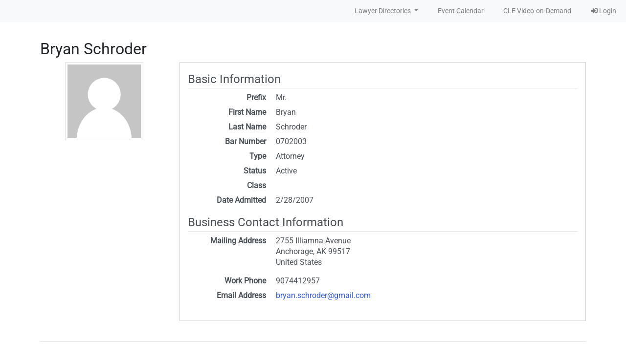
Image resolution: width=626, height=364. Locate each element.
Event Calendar (461, 11)
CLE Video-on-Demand (537, 11)
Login (604, 11)
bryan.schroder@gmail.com (323, 295)
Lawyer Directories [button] (383, 11)
